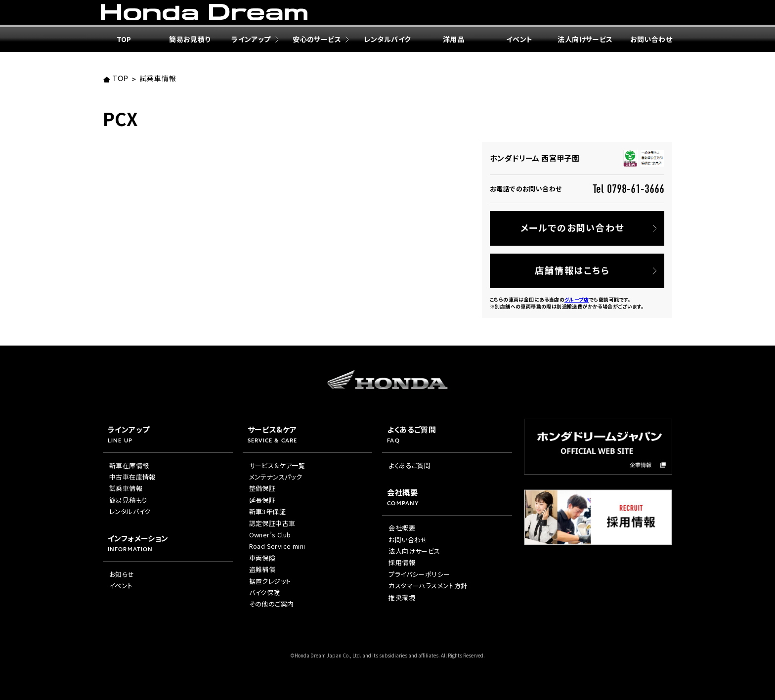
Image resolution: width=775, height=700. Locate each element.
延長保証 (262, 500)
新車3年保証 (267, 511)
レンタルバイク (388, 39)
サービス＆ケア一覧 (277, 465)
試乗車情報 (158, 79)
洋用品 (453, 39)
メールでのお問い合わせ (573, 227)
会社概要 (402, 528)
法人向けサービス (585, 39)
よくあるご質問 (409, 465)
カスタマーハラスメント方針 (428, 586)
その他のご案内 (272, 604)
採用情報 (402, 562)
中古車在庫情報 (132, 477)
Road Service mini (277, 546)
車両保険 (262, 558)
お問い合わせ (651, 39)
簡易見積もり (128, 500)
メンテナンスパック (276, 477)
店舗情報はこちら (572, 270)
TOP (124, 39)
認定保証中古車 (272, 523)
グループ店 (577, 299)
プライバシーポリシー (419, 574)
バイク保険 (265, 592)
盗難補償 (262, 569)
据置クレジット (270, 581)
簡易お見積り (190, 39)
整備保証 (262, 488)
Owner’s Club (270, 535)
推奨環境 (402, 597)
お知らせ (122, 574)
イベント (519, 39)
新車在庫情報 (129, 465)
